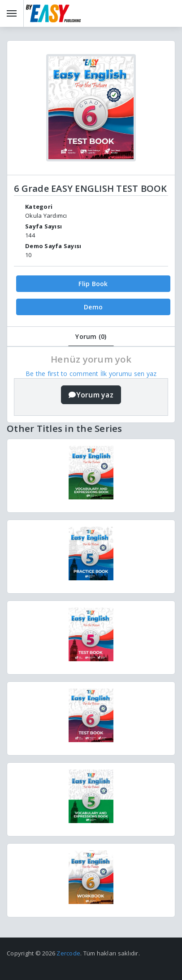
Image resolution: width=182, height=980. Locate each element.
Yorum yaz (91, 395)
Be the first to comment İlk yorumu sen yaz (91, 374)
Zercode (68, 953)
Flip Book (93, 284)
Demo (93, 307)
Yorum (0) (91, 336)
